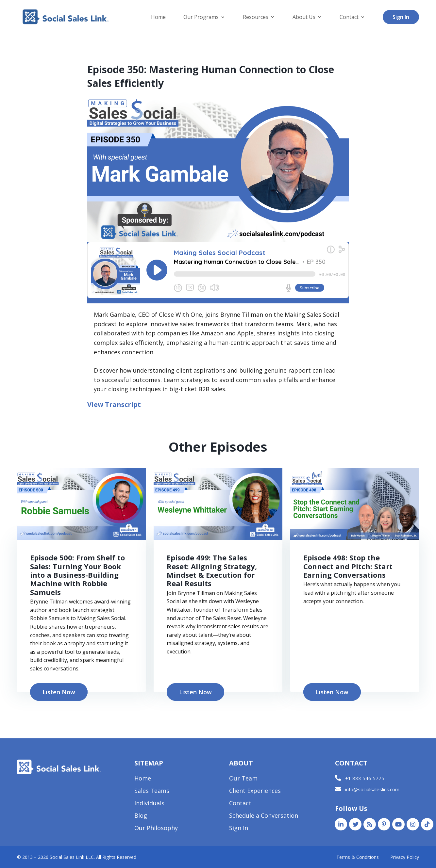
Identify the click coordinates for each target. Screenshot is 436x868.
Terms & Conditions (358, 857)
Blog (141, 816)
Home (158, 18)
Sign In (401, 17)
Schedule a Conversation (264, 816)
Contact (349, 18)
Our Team (243, 779)
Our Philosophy (156, 829)
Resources (256, 18)
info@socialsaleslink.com (372, 789)
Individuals (149, 804)
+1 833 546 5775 (365, 778)
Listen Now (59, 692)
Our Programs (201, 18)
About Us (304, 18)
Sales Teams (152, 791)
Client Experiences (255, 791)
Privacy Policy (405, 857)
